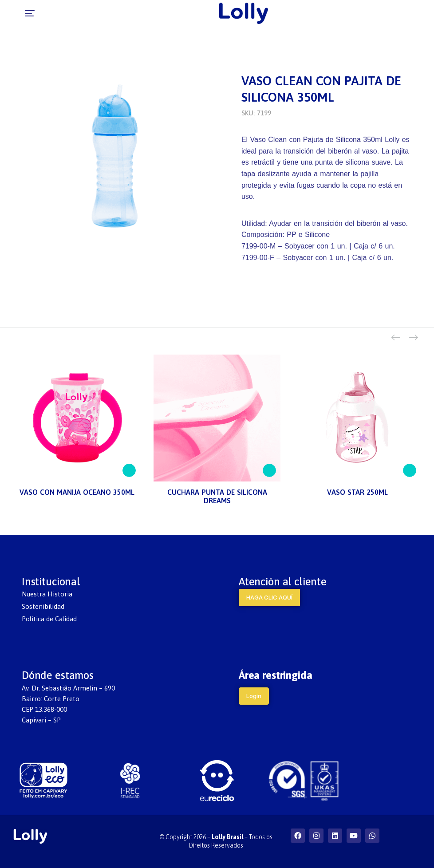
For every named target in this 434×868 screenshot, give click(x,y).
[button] (14, 13)
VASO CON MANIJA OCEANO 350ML (77, 492)
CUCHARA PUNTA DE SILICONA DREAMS (217, 496)
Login (254, 696)
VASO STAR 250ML (357, 492)
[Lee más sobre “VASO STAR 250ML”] (410, 470)
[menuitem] (108, 594)
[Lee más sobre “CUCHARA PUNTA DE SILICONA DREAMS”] (269, 470)
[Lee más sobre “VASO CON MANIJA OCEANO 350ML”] (129, 470)
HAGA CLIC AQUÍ (269, 597)
